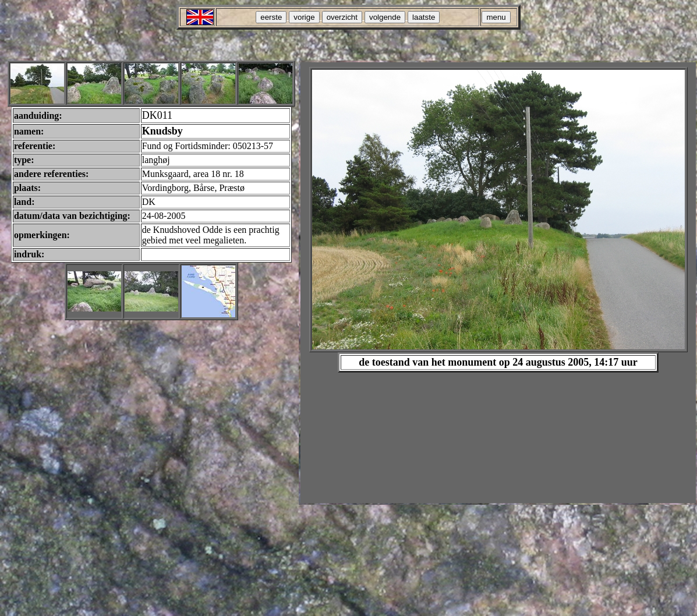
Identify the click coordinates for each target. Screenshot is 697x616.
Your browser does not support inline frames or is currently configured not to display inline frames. (498, 283)
